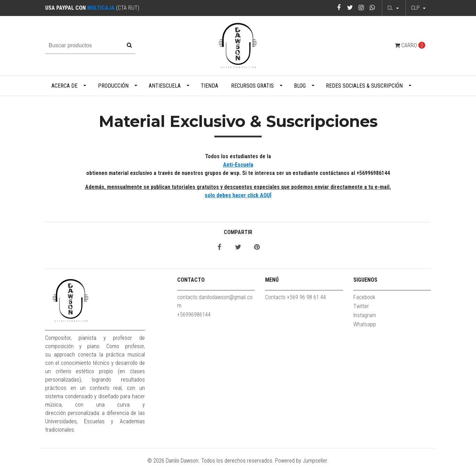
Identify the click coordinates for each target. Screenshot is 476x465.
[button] (418, 8)
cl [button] (391, 8)
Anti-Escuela (238, 165)
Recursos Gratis (252, 86)
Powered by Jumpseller (301, 461)
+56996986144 (194, 315)
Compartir (238, 232)
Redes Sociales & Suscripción (364, 86)
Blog (300, 86)
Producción (113, 86)
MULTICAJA (101, 8)
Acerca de (64, 86)
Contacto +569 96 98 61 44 (296, 297)
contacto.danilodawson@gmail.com (215, 301)
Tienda (210, 86)
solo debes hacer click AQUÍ (238, 195)
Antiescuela (165, 86)
